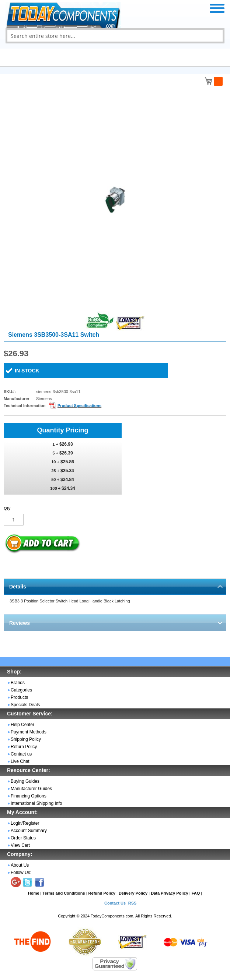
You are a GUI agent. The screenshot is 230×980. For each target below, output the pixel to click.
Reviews (20, 623)
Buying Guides (25, 781)
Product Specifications (79, 406)
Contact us (21, 754)
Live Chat (20, 761)
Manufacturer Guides (31, 789)
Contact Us (115, 903)
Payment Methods (29, 732)
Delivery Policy (133, 893)
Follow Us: (21, 873)
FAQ (196, 893)
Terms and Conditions (64, 893)
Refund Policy (102, 893)
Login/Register (25, 823)
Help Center (22, 725)
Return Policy (24, 747)
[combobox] (115, 36)
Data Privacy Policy (170, 893)
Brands (18, 683)
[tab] (115, 586)
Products (19, 697)
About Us (20, 865)
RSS (133, 903)
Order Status (23, 838)
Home (34, 893)
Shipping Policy (26, 739)
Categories (21, 690)
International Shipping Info (36, 803)
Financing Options (29, 796)
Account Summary (29, 831)
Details (18, 587)
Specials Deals (25, 705)
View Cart (20, 845)
